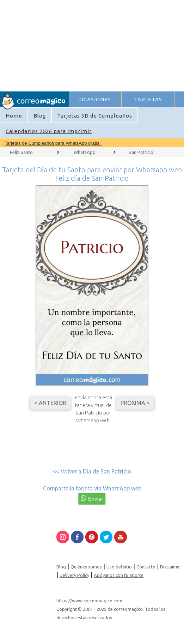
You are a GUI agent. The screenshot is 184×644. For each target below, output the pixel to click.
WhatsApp (85, 152)
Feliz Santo (21, 152)
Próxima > (135, 403)
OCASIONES (95, 99)
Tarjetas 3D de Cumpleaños (95, 116)
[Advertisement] (126, 44)
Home (14, 116)
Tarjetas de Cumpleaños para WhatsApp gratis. (53, 143)
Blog (40, 116)
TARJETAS (148, 99)
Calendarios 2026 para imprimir (49, 131)
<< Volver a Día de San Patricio (92, 471)
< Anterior (50, 403)
